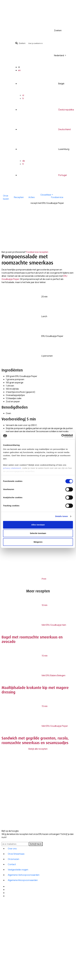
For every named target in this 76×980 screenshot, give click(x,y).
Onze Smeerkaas (16, 854)
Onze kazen (14, 859)
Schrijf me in (36, 844)
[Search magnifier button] (21, 43)
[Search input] (50, 43)
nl (23, 95)
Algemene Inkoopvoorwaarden (23, 880)
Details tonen (62, 516)
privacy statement (12, 468)
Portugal (62, 175)
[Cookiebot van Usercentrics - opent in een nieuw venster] (61, 436)
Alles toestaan (38, 525)
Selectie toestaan (38, 533)
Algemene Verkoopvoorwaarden (24, 875)
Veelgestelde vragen (18, 870)
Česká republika (66, 110)
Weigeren (38, 542)
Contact (12, 864)
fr (23, 98)
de (24, 161)
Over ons (12, 849)
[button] (44, 195)
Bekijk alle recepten (38, 749)
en (19, 70)
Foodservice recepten (37, 252)
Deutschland (64, 129)
